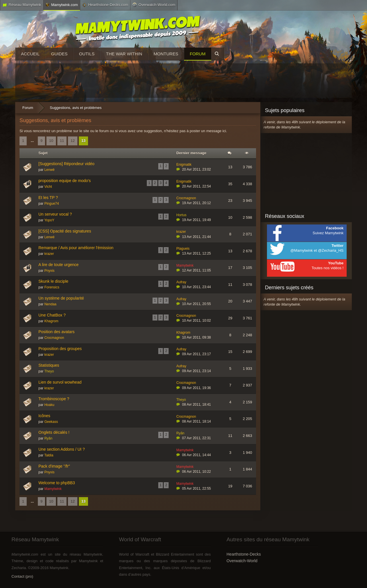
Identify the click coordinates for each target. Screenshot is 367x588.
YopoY (49, 220)
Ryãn (48, 438)
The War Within (124, 54)
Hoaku (49, 405)
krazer (181, 232)
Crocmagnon (186, 198)
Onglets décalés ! (54, 432)
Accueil (30, 54)
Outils (87, 54)
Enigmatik (184, 165)
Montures (166, 54)
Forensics (52, 287)
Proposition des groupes (60, 349)
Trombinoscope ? (54, 399)
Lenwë (49, 170)
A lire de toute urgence (58, 265)
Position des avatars (56, 332)
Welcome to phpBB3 (57, 483)
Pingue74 (52, 204)
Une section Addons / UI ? (62, 449)
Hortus (181, 215)
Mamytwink (185, 265)
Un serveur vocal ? (55, 214)
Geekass (51, 422)
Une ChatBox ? (52, 315)
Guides (59, 54)
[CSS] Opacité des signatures (65, 231)
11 (62, 141)
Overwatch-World (242, 561)
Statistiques (49, 365)
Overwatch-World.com (154, 5)
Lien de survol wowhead (60, 382)
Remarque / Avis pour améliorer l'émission (76, 248)
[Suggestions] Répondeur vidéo (66, 164)
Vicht (48, 187)
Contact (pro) (22, 576)
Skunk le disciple (53, 281)
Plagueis (183, 249)
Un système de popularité (61, 298)
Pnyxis (49, 271)
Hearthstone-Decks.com (105, 5)
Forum (198, 54)
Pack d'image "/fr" (54, 466)
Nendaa (50, 304)
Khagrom (51, 321)
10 (51, 141)
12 (73, 141)
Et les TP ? (48, 198)
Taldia (49, 455)
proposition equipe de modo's (65, 181)
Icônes (44, 416)
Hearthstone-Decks (244, 554)
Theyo (49, 371)
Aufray (181, 282)
